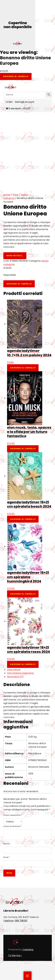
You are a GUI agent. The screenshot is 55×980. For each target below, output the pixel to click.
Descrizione (14, 670)
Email (7, 857)
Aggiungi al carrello (16, 76)
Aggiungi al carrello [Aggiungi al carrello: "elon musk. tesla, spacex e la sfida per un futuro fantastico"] (23, 449)
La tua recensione (13, 826)
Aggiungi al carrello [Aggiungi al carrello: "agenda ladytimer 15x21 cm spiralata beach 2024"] (23, 519)
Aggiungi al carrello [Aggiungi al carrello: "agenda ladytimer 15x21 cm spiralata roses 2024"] (23, 664)
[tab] (29, 670)
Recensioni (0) (15, 677)
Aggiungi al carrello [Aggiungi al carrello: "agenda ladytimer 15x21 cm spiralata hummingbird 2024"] (23, 594)
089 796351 (21, 921)
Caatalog (28, 950)
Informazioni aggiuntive (20, 673)
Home (7, 195)
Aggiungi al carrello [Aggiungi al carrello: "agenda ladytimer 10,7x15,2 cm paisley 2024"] (23, 368)
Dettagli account (25, 102)
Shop (16, 195)
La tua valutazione (13, 815)
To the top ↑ (15, 955)
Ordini (9, 102)
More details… (15, 256)
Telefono (9, 921)
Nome (7, 844)
